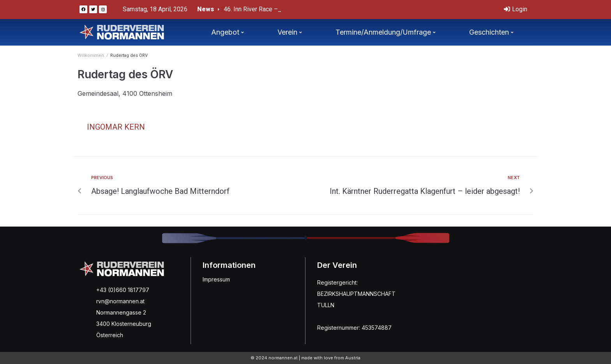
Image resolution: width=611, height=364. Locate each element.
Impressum (216, 279)
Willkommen (91, 55)
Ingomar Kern (116, 127)
